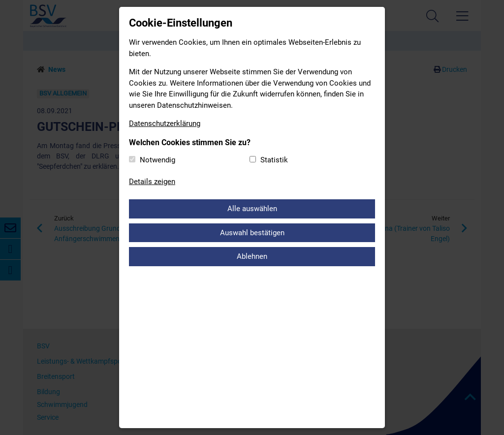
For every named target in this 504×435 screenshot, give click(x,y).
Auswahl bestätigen (252, 233)
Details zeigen (152, 182)
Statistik (274, 160)
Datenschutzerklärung (165, 124)
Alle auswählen (252, 209)
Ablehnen (252, 256)
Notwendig (157, 160)
